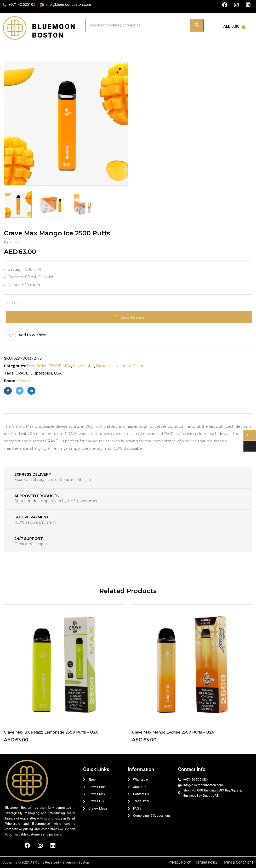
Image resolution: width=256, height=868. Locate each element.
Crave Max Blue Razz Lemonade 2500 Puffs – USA (51, 732)
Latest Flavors (132, 366)
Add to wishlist (33, 335)
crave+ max (84, 366)
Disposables (107, 366)
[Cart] (235, 27)
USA (58, 373)
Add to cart (133, 317)
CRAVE (22, 373)
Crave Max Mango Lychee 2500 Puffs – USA (173, 732)
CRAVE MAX (60, 366)
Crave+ (16, 242)
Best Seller (37, 366)
